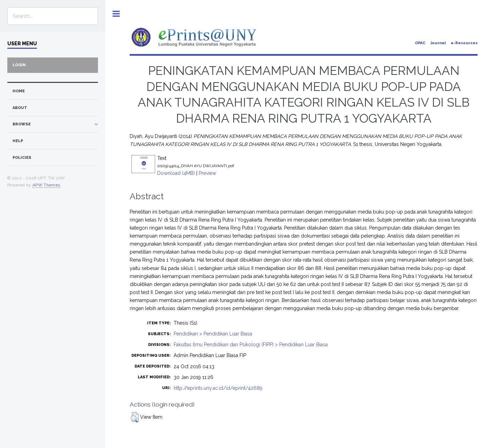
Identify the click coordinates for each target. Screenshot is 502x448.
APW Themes (46, 185)
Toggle (116, 14)
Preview (207, 173)
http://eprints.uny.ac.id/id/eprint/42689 (218, 388)
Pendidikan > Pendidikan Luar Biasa (213, 334)
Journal (438, 43)
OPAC (420, 43)
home (19, 91)
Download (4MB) (176, 173)
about (20, 108)
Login (19, 65)
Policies (22, 158)
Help (18, 141)
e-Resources (464, 43)
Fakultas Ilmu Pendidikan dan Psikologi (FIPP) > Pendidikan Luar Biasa (251, 345)
